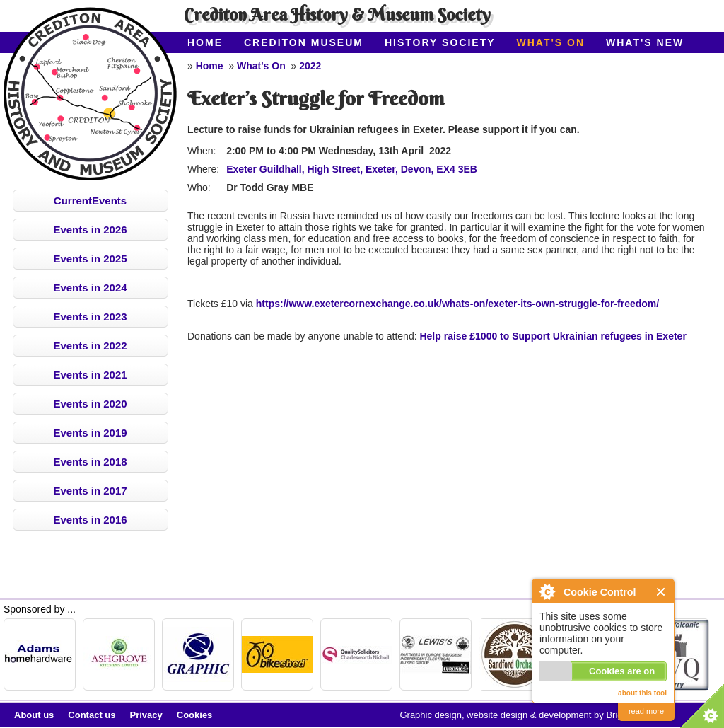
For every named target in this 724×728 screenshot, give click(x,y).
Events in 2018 (90, 462)
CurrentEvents (90, 201)
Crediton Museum (304, 42)
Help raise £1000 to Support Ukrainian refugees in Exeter (553, 336)
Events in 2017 (90, 491)
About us (34, 715)
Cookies (195, 715)
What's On (551, 42)
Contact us (92, 715)
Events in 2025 (90, 259)
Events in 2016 (90, 520)
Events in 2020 (90, 404)
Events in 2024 (90, 288)
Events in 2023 (90, 317)
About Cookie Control (547, 591)
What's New (645, 42)
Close (661, 592)
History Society (440, 42)
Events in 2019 (90, 433)
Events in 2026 (90, 230)
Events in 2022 (90, 346)
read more (646, 711)
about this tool (642, 693)
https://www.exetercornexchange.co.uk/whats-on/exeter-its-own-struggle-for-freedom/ (457, 304)
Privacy (146, 715)
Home (205, 42)
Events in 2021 (90, 375)
